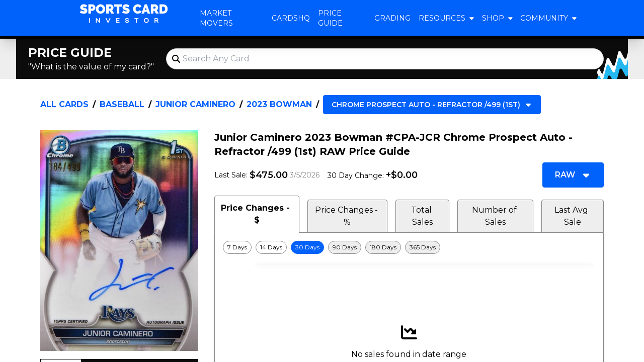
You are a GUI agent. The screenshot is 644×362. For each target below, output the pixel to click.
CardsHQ (291, 18)
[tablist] (409, 214)
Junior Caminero (195, 104)
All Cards (64, 104)
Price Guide (330, 18)
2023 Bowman (279, 104)
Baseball (122, 104)
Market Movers (216, 18)
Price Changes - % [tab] (347, 216)
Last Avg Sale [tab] (572, 216)
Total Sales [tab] (422, 216)
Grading (392, 18)
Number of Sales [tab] (495, 216)
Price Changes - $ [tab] (257, 214)
